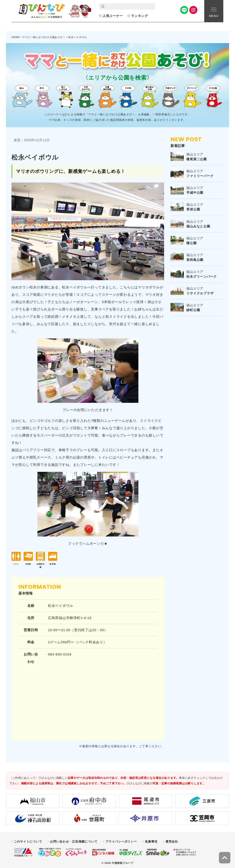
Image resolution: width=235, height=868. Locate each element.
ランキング (140, 16)
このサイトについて (28, 839)
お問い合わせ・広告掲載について (74, 839)
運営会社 (172, 839)
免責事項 (151, 839)
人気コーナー (113, 16)
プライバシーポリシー (121, 839)
